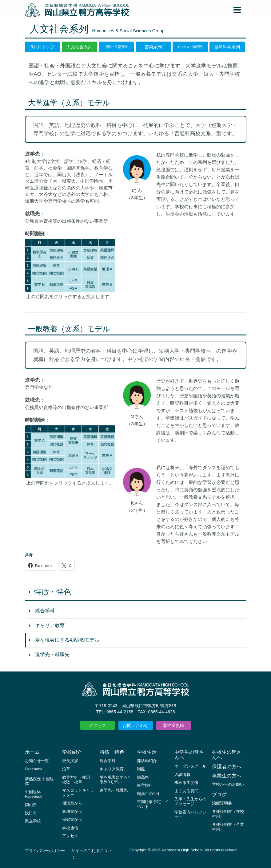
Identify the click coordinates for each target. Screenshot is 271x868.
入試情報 (182, 775)
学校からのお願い (228, 784)
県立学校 (33, 821)
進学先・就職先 (52, 654)
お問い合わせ (136, 725)
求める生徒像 (186, 783)
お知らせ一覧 (37, 761)
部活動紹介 (147, 761)
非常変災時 (173, 725)
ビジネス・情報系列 (190, 47)
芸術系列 (153, 47)
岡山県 (31, 805)
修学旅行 (145, 785)
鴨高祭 (143, 777)
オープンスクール (190, 766)
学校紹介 (72, 752)
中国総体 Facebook (34, 794)
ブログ (219, 795)
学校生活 (147, 752)
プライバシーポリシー (45, 851)
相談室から (72, 803)
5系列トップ (42, 47)
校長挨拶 (70, 761)
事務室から (72, 811)
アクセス (98, 725)
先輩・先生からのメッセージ (190, 801)
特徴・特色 (53, 592)
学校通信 (70, 828)
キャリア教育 (50, 625)
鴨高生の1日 (148, 794)
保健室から (72, 819)
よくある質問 (186, 791)
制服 (141, 769)
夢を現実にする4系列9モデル (67, 640)
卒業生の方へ (227, 776)
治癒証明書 (222, 803)
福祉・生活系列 (116, 47)
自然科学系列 (227, 47)
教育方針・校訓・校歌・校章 (78, 780)
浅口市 (31, 813)
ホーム (32, 752)
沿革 (66, 769)
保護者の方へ (227, 767)
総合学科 (45, 611)
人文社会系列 (79, 47)
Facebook (34, 769)
